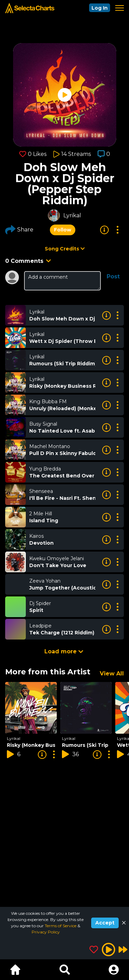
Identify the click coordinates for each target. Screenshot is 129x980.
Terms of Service (61, 926)
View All (112, 674)
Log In (100, 8)
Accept (105, 923)
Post (113, 276)
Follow (63, 230)
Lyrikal (72, 215)
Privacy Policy (46, 932)
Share (19, 230)
